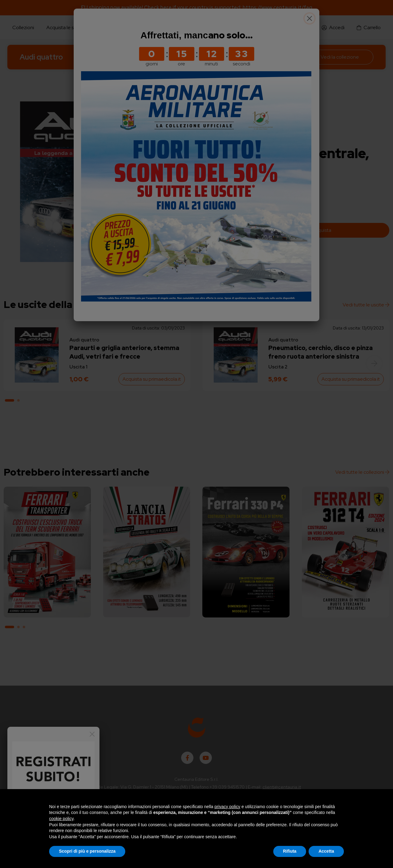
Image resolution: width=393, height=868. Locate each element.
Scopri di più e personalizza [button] (87, 851)
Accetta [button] (326, 851)
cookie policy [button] (61, 819)
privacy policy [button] (228, 807)
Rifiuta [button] (290, 851)
